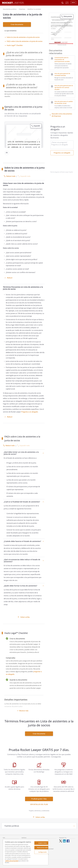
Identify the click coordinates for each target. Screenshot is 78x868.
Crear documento (17, 24)
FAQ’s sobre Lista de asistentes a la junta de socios (25, 41)
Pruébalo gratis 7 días (39, 799)
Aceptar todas (42, 843)
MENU (73, 3)
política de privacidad (12, 861)
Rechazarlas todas (42, 848)
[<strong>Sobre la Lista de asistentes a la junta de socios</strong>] (23, 37)
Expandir (37, 126)
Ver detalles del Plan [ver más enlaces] (39, 804)
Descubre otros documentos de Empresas (62, 115)
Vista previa (68, 16)
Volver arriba (25, 617)
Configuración (43, 852)
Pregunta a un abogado (30, 412)
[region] (26, 852)
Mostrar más (24, 711)
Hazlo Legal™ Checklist (15, 45)
